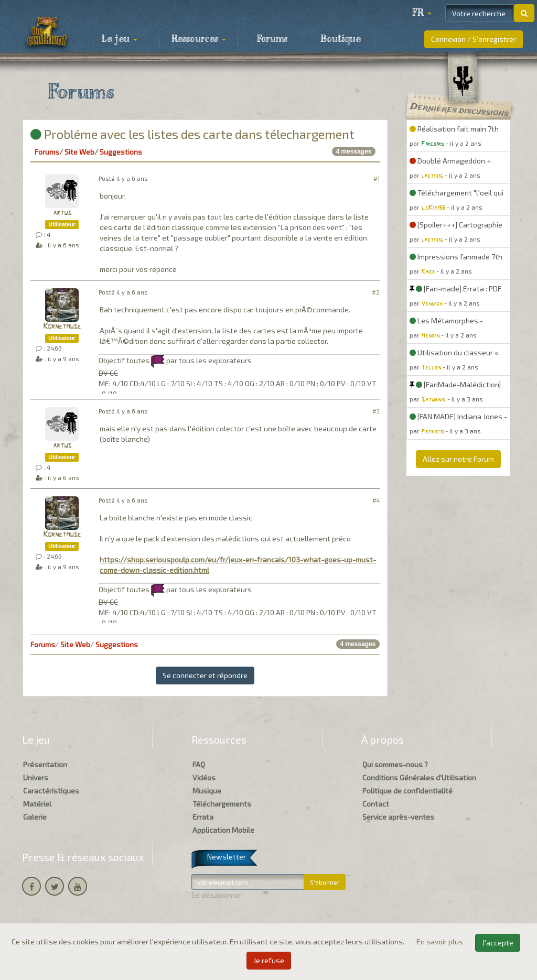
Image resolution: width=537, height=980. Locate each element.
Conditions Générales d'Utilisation (419, 777)
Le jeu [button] (120, 39)
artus (62, 213)
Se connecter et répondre (205, 675)
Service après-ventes (398, 817)
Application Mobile (223, 830)
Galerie (35, 817)
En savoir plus (441, 941)
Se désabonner (217, 895)
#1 (377, 178)
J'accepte (498, 943)
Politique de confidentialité (407, 791)
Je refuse (269, 960)
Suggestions (121, 152)
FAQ (199, 764)
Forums (272, 39)
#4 (376, 500)
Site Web (79, 152)
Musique (207, 791)
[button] (422, 13)
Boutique (341, 39)
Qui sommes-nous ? (395, 764)
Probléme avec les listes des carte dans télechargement (192, 134)
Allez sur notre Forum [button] (458, 459)
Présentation (45, 764)
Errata (203, 817)
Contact (376, 804)
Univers (36, 777)
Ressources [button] (199, 39)
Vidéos (204, 777)
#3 (376, 411)
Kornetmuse (62, 327)
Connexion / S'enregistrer (474, 39)
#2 (376, 292)
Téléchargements (222, 804)
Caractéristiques (51, 791)
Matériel (37, 804)
